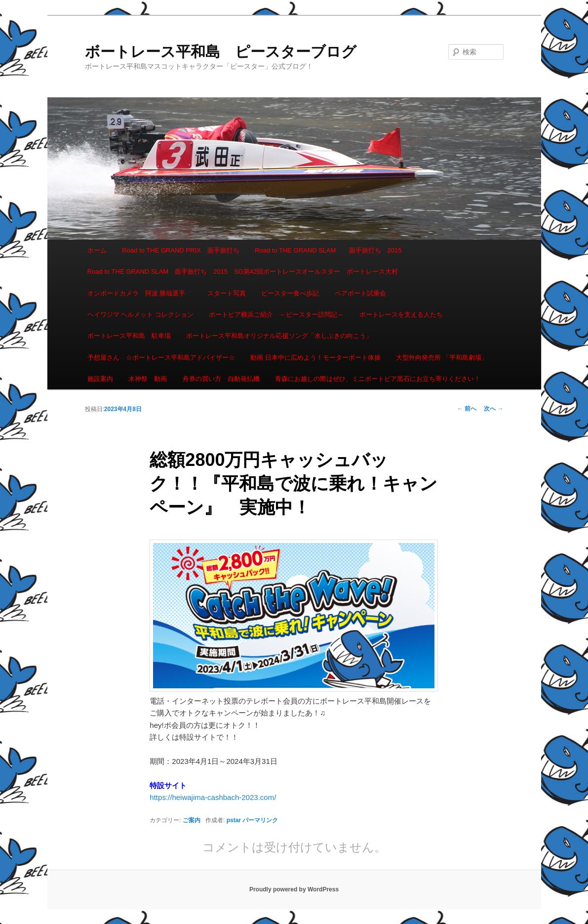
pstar (234, 820)
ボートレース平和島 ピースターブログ (221, 52)
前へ (467, 409)
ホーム (97, 250)
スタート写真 (227, 293)
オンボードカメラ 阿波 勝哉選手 (140, 293)
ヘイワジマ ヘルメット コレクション (140, 315)
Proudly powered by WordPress (294, 889)
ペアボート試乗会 (360, 293)
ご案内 (192, 820)
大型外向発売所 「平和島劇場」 (442, 357)
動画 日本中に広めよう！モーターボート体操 (315, 357)
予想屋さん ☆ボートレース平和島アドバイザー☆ (161, 357)
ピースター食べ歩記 (290, 293)
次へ (493, 409)
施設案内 (100, 379)
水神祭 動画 (148, 379)
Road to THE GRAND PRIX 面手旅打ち (180, 250)
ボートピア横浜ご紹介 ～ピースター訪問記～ (276, 315)
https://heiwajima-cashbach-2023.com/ (213, 797)
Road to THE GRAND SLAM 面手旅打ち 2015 (328, 250)
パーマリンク (260, 820)
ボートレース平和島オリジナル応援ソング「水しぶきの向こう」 (279, 336)
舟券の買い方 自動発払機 (221, 379)
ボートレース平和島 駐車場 (129, 336)
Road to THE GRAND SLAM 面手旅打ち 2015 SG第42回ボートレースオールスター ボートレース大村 (243, 272)
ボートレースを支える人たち (401, 315)
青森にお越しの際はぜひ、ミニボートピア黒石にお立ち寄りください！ (378, 379)
